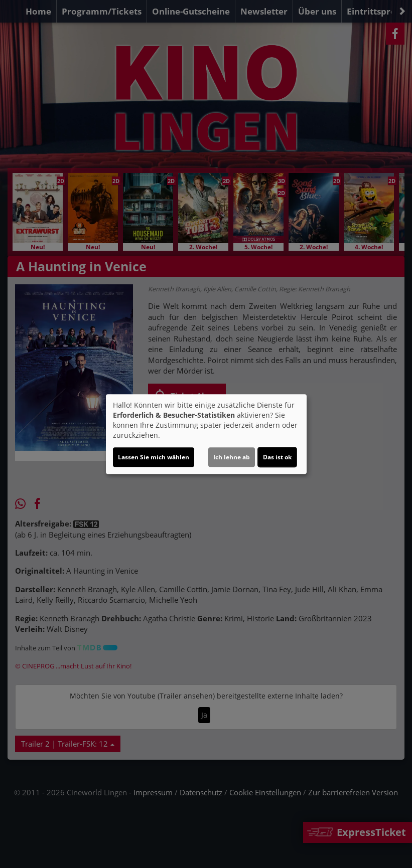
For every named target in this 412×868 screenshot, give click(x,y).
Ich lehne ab (232, 457)
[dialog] (206, 434)
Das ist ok (277, 457)
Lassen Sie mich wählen (154, 457)
